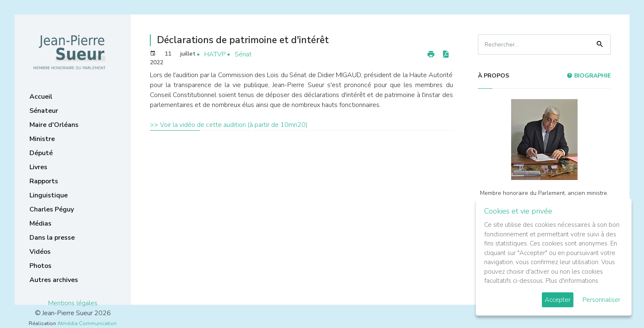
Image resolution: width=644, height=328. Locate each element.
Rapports (44, 181)
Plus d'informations (572, 281)
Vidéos (40, 252)
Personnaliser (601, 300)
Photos (40, 266)
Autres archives (54, 280)
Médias (40, 224)
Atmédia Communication (87, 323)
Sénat (243, 54)
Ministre (42, 139)
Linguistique (49, 195)
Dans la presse (52, 238)
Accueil (41, 97)
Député (41, 153)
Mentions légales (73, 303)
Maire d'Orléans (54, 125)
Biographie (589, 76)
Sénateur (44, 111)
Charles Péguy (52, 209)
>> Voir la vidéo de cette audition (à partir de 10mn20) (229, 125)
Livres (38, 167)
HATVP (215, 54)
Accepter (558, 300)
